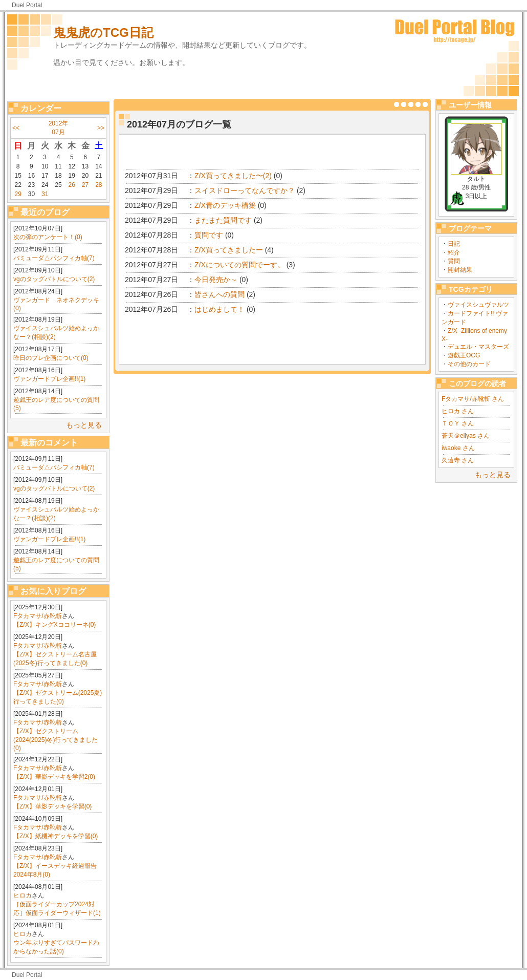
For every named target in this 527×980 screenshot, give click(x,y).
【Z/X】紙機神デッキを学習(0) (56, 836)
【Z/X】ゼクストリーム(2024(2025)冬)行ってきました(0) (56, 740)
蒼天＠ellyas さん (466, 436)
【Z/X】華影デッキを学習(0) (52, 806)
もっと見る (84, 425)
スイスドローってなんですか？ (245, 190)
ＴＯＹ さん (458, 423)
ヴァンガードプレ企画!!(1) (49, 379)
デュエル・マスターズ (478, 347)
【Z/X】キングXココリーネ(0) (54, 625)
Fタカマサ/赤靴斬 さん (473, 399)
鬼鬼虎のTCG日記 (103, 33)
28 (98, 185)
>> (101, 128)
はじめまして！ (219, 309)
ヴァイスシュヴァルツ (478, 305)
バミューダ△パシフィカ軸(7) (54, 258)
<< (16, 128)
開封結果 (460, 270)
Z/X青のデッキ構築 (225, 205)
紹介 (454, 252)
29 (18, 194)
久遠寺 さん (458, 460)
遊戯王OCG (464, 355)
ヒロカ (23, 896)
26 (72, 185)
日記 (454, 244)
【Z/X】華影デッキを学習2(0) (54, 777)
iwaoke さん (458, 448)
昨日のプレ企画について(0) (51, 358)
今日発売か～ (216, 280)
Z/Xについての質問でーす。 (239, 265)
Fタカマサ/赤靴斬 (38, 616)
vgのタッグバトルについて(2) (54, 279)
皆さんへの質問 (219, 294)
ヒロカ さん (458, 411)
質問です (209, 235)
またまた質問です (223, 220)
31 (45, 194)
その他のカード (469, 364)
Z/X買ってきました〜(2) (233, 176)
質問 (454, 261)
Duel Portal (27, 5)
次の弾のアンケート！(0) (48, 237)
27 (85, 185)
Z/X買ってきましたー (229, 250)
